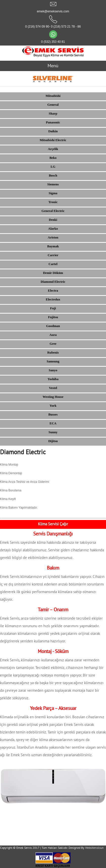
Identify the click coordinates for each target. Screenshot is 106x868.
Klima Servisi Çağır (53, 524)
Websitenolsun (94, 848)
